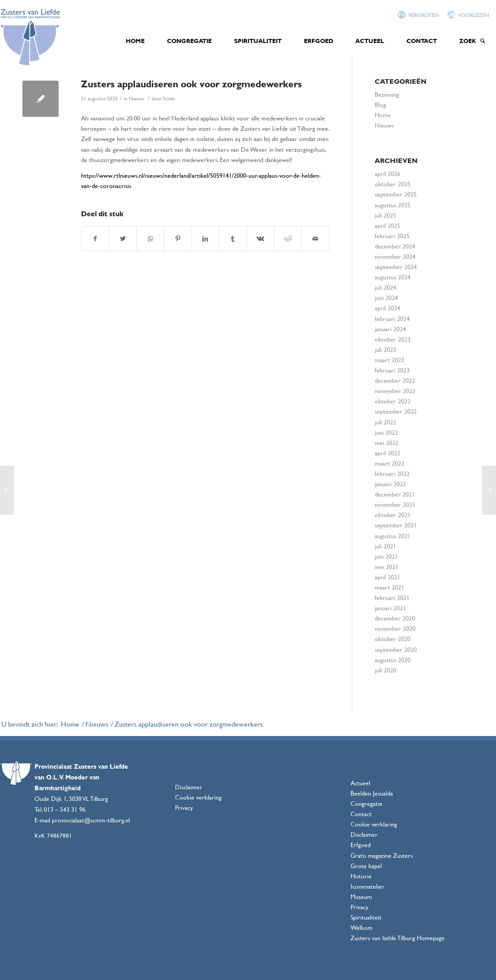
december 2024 (395, 246)
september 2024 (396, 267)
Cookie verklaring (198, 797)
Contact (361, 814)
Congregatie (366, 803)
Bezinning (387, 94)
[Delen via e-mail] (315, 239)
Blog (380, 105)
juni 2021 (386, 556)
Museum (361, 897)
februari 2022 (392, 473)
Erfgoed (361, 845)
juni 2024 (386, 297)
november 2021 (395, 504)
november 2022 (395, 391)
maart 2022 (389, 463)
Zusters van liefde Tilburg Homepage (398, 938)
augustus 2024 (393, 277)
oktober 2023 (393, 339)
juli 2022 (385, 422)
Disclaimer (189, 787)
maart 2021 (389, 587)
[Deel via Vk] (261, 239)
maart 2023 (389, 360)
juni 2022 (386, 432)
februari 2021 (392, 597)
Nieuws (137, 98)
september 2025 (396, 194)
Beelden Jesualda (372, 793)
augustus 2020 (393, 660)
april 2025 (387, 225)
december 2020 (395, 618)
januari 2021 (390, 608)
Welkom (361, 927)
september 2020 (396, 649)
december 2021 (395, 494)
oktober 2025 (393, 184)
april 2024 (387, 308)
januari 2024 (390, 329)
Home (383, 115)
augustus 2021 (393, 536)
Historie (361, 876)
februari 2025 (392, 236)
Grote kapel (366, 866)
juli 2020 (385, 670)
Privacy (184, 807)
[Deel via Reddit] (288, 239)
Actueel (360, 783)
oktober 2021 (393, 515)
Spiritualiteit (366, 917)
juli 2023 (385, 349)
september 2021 (396, 525)
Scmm (169, 98)
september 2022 (396, 411)
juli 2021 (385, 546)
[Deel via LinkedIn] (205, 239)
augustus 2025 (393, 205)
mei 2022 (387, 443)
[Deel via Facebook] (95, 239)
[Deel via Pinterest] (178, 239)
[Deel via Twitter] (123, 239)
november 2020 (395, 628)
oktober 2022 (393, 401)
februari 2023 (392, 370)
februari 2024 (392, 319)
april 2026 (387, 173)
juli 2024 (385, 287)
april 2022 (387, 453)
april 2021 (387, 577)
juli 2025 (385, 215)
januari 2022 (390, 484)
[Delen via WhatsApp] (150, 239)
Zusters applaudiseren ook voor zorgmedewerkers (191, 84)
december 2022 (395, 380)
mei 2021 (387, 567)
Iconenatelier (368, 886)
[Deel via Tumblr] (233, 239)
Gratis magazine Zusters (382, 855)
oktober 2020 (393, 639)
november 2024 (395, 256)
